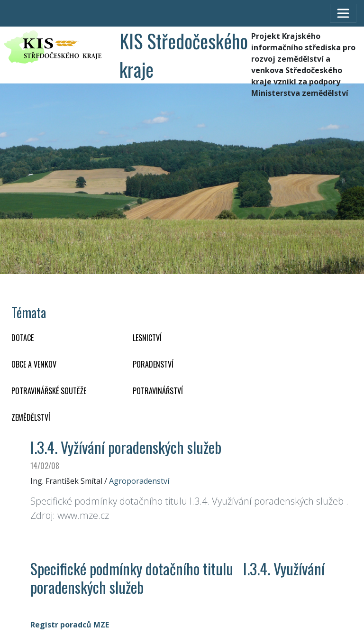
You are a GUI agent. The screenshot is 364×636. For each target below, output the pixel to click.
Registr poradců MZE (70, 625)
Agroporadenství (139, 481)
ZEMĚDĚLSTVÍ (31, 417)
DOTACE (23, 338)
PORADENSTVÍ (153, 364)
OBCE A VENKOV (34, 364)
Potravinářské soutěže (49, 391)
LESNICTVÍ (147, 338)
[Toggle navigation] (343, 13)
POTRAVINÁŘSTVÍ (158, 391)
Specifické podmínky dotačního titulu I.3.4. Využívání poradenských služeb (177, 577)
